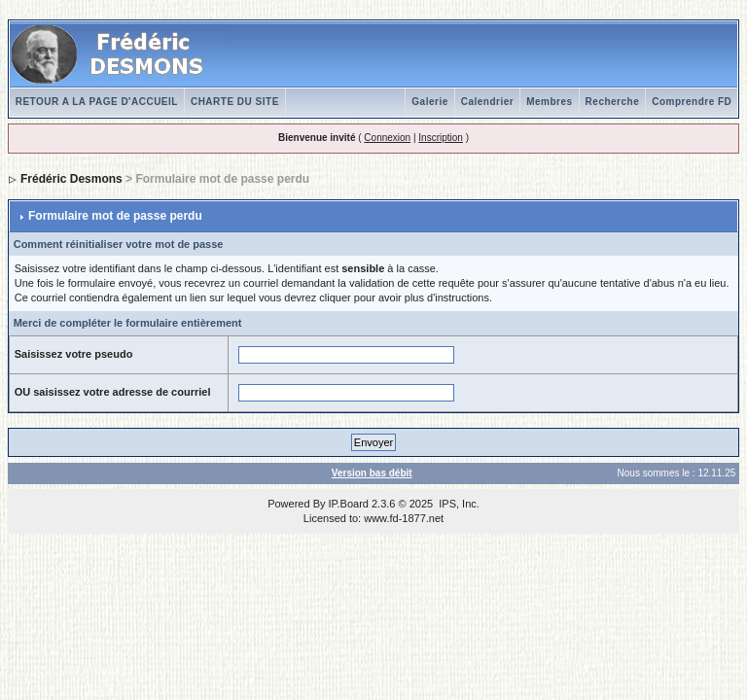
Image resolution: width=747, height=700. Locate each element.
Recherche (613, 102)
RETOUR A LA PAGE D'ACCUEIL (97, 102)
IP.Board (349, 504)
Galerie (429, 102)
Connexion (387, 138)
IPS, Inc (458, 504)
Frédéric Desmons (71, 179)
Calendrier (487, 102)
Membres (549, 102)
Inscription (441, 138)
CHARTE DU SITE (235, 102)
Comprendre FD (692, 102)
